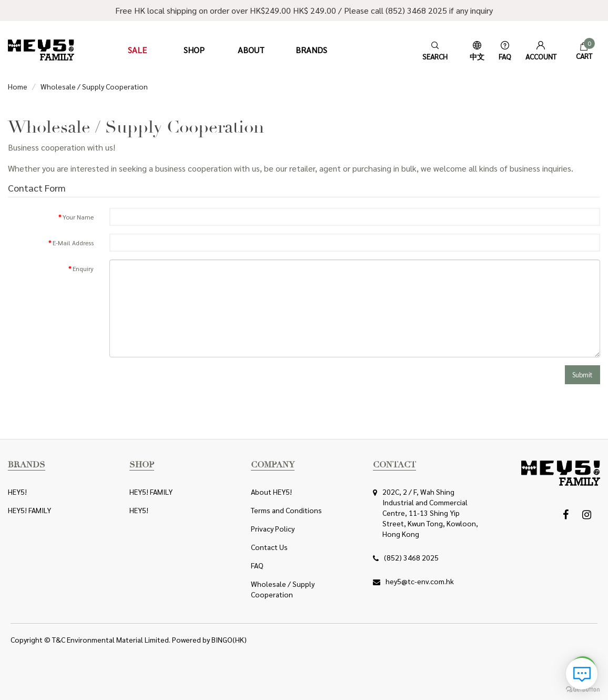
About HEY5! (271, 492)
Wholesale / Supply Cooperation (94, 86)
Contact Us (269, 547)
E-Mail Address (73, 243)
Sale (137, 50)
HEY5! (17, 492)
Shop (194, 50)
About (251, 50)
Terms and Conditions (286, 510)
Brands (311, 50)
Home (18, 86)
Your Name (78, 217)
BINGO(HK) (229, 639)
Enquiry (83, 268)
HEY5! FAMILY (29, 510)
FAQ (257, 565)
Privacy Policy (273, 528)
